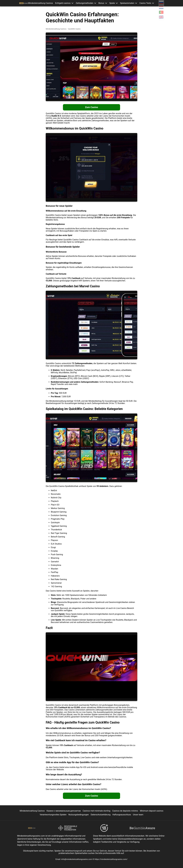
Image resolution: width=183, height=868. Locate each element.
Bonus (102, 3)
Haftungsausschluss (122, 815)
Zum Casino (91, 107)
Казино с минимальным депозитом (64, 811)
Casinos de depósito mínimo (125, 811)
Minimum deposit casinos (152, 811)
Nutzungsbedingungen (79, 815)
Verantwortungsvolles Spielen (53, 815)
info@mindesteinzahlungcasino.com (77, 859)
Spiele (113, 3)
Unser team (138, 815)
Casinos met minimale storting (96, 811)
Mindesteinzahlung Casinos (42, 3)
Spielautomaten (128, 3)
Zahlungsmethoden (86, 3)
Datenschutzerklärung (101, 815)
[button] (74, 3)
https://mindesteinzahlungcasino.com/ (111, 859)
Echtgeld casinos (64, 3)
